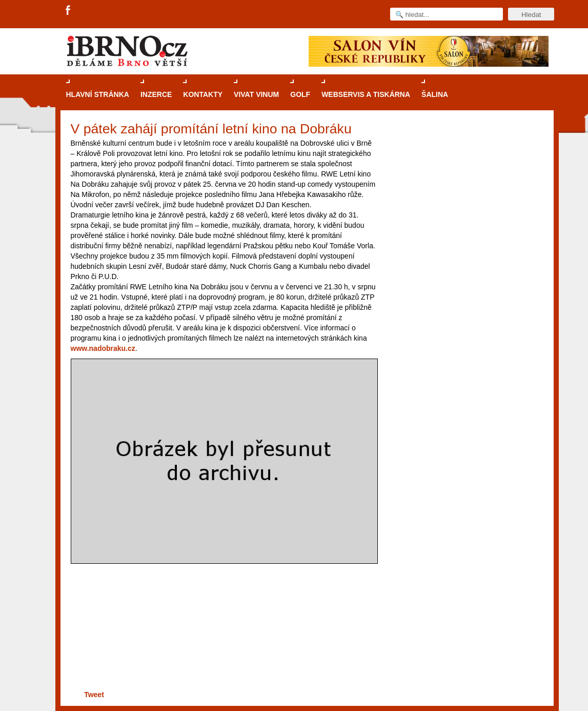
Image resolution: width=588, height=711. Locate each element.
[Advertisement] (222, 648)
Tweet (94, 695)
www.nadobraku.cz (103, 348)
